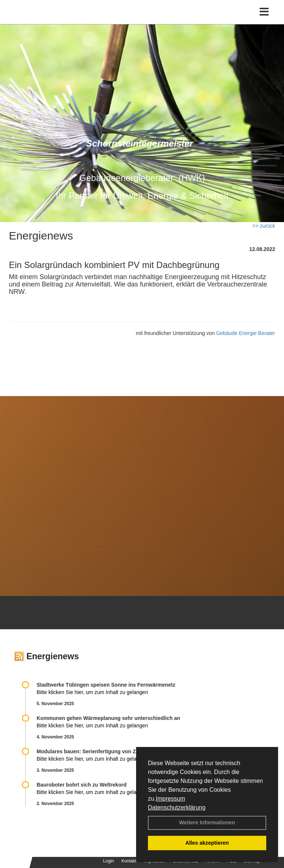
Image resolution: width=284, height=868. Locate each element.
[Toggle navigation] (264, 12)
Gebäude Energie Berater (246, 333)
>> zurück (264, 226)
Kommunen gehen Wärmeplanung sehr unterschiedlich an (108, 718)
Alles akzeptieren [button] (207, 843)
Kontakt (129, 861)
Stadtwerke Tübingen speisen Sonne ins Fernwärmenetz (106, 685)
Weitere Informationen (207, 822)
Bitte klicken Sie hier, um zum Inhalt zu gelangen (92, 692)
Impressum (170, 799)
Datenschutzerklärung (177, 807)
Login (109, 861)
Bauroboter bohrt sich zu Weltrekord (82, 785)
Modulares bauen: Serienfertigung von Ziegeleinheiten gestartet (115, 751)
